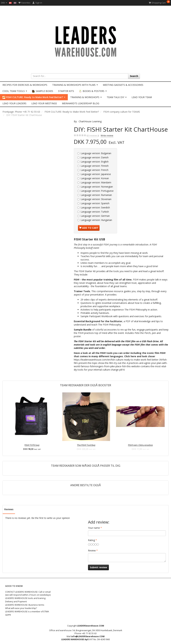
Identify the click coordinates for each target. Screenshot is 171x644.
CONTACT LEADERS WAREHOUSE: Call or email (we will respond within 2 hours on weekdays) (28, 593)
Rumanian (96, 195)
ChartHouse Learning (90, 121)
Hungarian (96, 220)
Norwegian (97, 187)
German (95, 216)
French (95, 170)
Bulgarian (96, 153)
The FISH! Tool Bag (86, 445)
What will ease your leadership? (21, 608)
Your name (94, 528)
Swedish (95, 207)
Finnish (95, 166)
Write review (107, 136)
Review (92, 550)
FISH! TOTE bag (32, 445)
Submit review (98, 567)
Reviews (9, 509)
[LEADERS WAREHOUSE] (85, 41)
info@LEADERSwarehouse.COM (88, 636)
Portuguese (97, 191)
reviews (93, 136)
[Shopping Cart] (159, 3)
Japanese (96, 174)
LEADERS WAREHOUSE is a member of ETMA (27, 612)
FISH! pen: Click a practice (140, 445)
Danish (95, 157)
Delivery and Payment (16, 602)
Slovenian (96, 199)
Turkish (95, 212)
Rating (91, 540)
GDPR (8, 615)
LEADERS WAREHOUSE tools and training (25, 598)
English (95, 162)
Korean (95, 178)
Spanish (95, 203)
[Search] (134, 76)
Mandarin (96, 182)
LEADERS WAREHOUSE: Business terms (25, 605)
